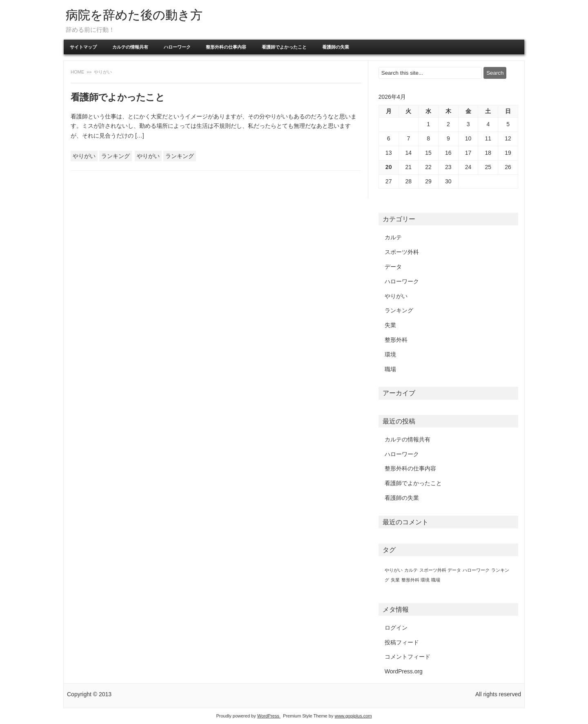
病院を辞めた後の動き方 (134, 15)
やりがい (84, 156)
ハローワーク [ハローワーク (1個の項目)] (476, 570)
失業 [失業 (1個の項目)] (395, 580)
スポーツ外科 (402, 252)
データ (393, 267)
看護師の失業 (336, 47)
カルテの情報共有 (130, 47)
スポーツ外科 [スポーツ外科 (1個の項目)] (433, 570)
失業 (390, 325)
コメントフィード (408, 657)
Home (78, 72)
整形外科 (396, 340)
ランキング (116, 156)
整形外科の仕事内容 (226, 47)
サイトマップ (83, 47)
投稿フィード (402, 642)
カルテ (393, 237)
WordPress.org (404, 671)
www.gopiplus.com (353, 716)
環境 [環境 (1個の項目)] (425, 580)
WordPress (269, 716)
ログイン (396, 628)
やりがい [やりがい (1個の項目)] (394, 570)
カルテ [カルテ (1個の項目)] (411, 570)
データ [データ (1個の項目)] (454, 570)
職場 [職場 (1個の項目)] (436, 580)
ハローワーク (177, 47)
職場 (390, 369)
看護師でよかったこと (284, 47)
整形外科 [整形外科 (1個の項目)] (410, 580)
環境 (390, 354)
